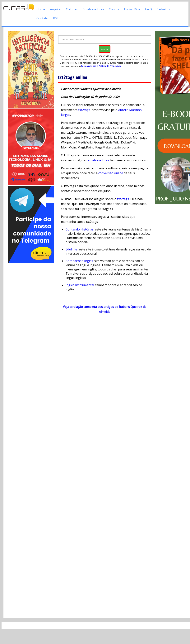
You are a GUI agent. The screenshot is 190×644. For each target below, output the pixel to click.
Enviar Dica (132, 9)
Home (41, 9)
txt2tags (84, 110)
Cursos (114, 9)
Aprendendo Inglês (79, 261)
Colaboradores (93, 9)
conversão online (111, 173)
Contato (42, 18)
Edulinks (72, 249)
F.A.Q (148, 9)
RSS (56, 18)
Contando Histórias (80, 229)
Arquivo (56, 9)
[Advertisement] (31, 321)
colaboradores (99, 160)
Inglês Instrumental (80, 285)
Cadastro (163, 9)
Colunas (72, 9)
